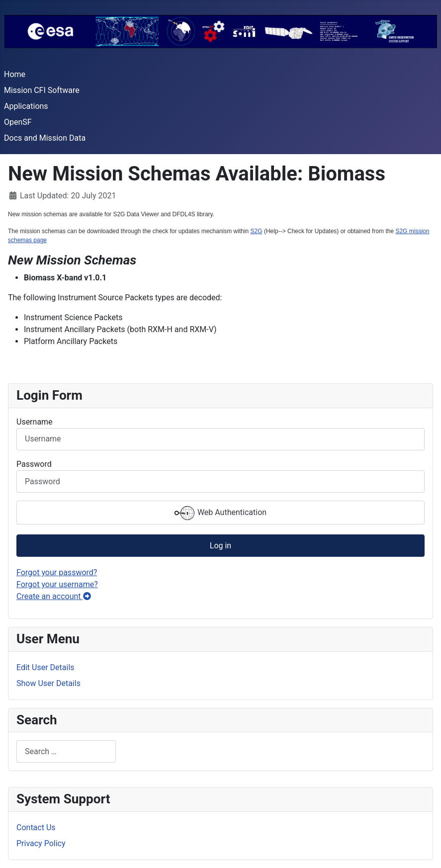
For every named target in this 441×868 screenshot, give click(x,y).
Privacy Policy (41, 843)
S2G (257, 231)
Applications (26, 106)
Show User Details (48, 683)
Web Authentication (220, 513)
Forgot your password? (57, 572)
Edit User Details (45, 667)
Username (35, 422)
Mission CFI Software (42, 90)
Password (34, 464)
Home (15, 74)
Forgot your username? (57, 584)
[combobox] (66, 751)
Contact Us (36, 827)
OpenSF (18, 122)
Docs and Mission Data (45, 138)
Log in (220, 546)
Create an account (54, 596)
